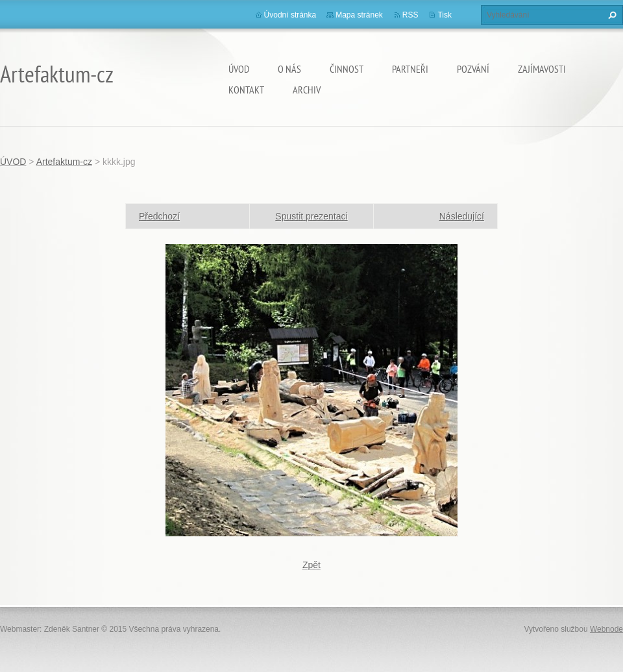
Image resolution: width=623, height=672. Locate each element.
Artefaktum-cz (64, 162)
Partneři (410, 69)
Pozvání (473, 69)
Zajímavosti (542, 69)
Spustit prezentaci (311, 216)
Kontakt (246, 90)
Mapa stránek (359, 15)
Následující (462, 216)
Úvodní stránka (290, 15)
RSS (410, 15)
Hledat (611, 15)
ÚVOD (239, 69)
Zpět (311, 565)
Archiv (307, 90)
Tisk (445, 15)
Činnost (347, 69)
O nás (289, 69)
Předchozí (159, 216)
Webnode (606, 629)
